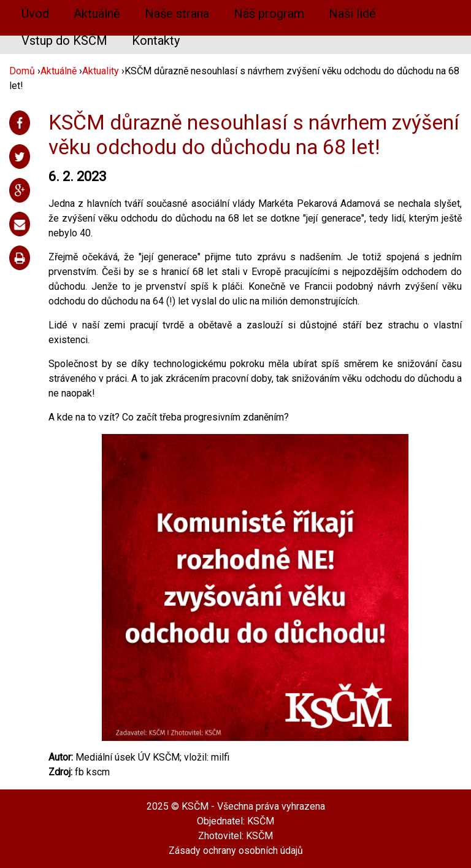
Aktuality (101, 71)
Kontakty (156, 41)
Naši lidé (352, 14)
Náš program (269, 14)
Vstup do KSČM (64, 41)
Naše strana (177, 14)
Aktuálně (97, 14)
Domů (22, 71)
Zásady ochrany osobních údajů (236, 851)
